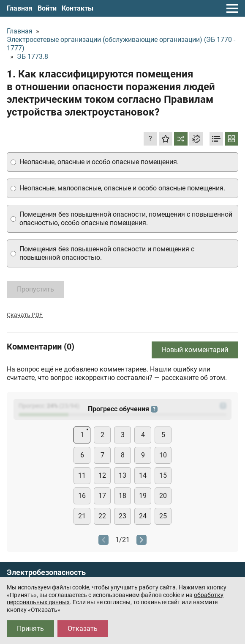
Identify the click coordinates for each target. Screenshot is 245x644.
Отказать (83, 629)
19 (143, 496)
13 (122, 475)
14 (143, 475)
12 (102, 475)
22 (102, 516)
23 (122, 516)
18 (122, 496)
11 (82, 475)
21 (82, 516)
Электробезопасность (46, 572)
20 (163, 496)
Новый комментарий (195, 350)
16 (82, 496)
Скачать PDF (25, 315)
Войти (47, 8)
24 (143, 516)
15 (163, 475)
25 (163, 516)
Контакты (78, 8)
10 (163, 455)
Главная (20, 8)
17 (102, 496)
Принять (30, 629)
